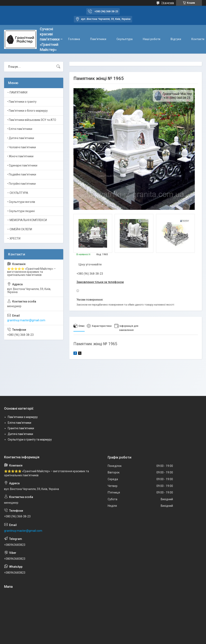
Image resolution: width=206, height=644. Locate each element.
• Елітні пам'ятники (20, 129)
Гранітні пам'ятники (21, 428)
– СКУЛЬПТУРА (18, 193)
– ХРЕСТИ (14, 238)
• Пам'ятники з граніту (22, 102)
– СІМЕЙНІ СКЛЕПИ (20, 229)
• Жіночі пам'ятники (20, 156)
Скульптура (125, 39)
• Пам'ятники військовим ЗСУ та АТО (32, 120)
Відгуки (176, 39)
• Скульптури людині (21, 211)
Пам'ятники (98, 39)
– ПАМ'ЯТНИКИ (17, 92)
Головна (74, 39)
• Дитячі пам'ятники (21, 138)
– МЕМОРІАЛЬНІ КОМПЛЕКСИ (27, 220)
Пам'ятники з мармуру (23, 417)
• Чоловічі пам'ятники (22, 147)
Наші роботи (152, 39)
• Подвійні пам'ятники (22, 174)
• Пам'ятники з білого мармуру (27, 111)
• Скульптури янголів (21, 202)
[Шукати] (58, 67)
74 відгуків (168, 3)
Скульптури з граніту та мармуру (30, 439)
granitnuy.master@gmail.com (26, 320)
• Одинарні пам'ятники (22, 165)
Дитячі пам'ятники (20, 434)
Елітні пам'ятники (19, 423)
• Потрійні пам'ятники (21, 184)
